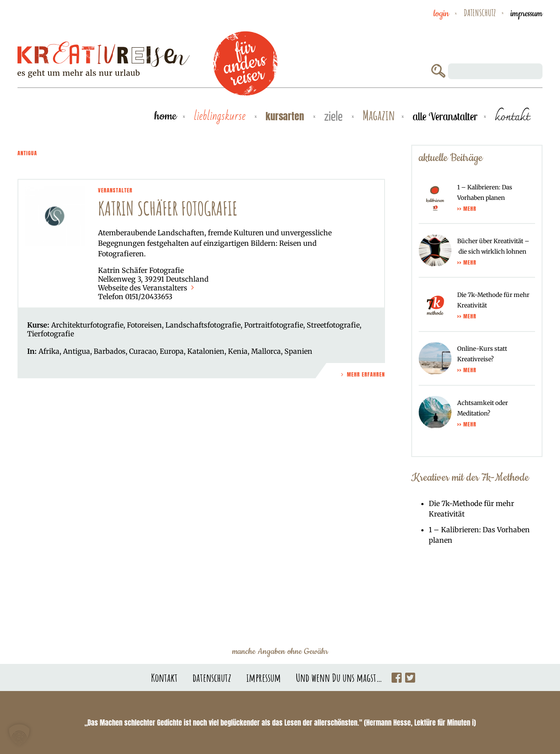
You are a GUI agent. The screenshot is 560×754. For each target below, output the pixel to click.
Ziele (335, 117)
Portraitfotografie (274, 325)
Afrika (49, 351)
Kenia (238, 351)
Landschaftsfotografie (203, 325)
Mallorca (266, 351)
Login (441, 14)
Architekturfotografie (87, 325)
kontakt (512, 116)
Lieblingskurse (221, 116)
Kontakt (164, 677)
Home (165, 116)
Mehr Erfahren (362, 374)
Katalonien (206, 351)
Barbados (110, 351)
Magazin (379, 116)
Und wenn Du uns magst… (339, 677)
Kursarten (286, 116)
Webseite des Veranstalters (147, 288)
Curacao (143, 351)
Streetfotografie (333, 325)
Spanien (298, 351)
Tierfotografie (51, 334)
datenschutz (480, 13)
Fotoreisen (144, 325)
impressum (527, 14)
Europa (172, 351)
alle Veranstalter (445, 116)
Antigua (77, 351)
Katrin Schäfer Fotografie (168, 208)
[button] (19, 735)
